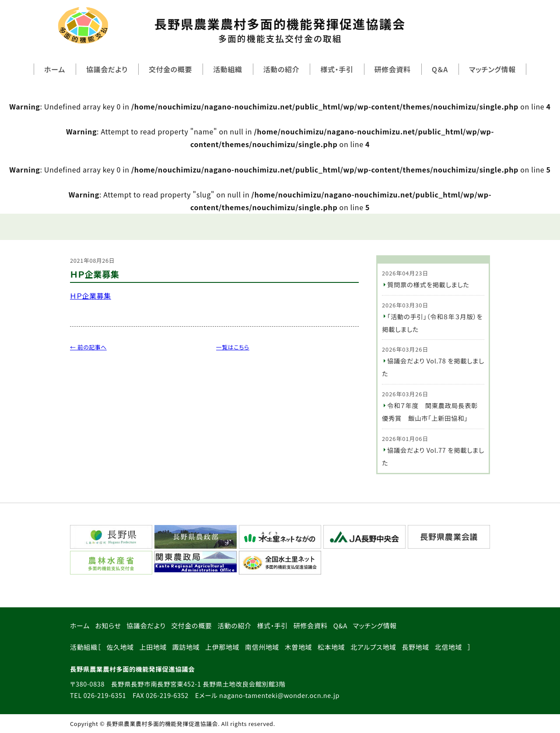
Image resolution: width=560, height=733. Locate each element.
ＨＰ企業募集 (91, 296)
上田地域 (153, 647)
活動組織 (228, 69)
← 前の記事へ (88, 347)
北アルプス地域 (373, 647)
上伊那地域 (222, 647)
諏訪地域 (186, 647)
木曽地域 (299, 647)
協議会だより (107, 69)
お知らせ (108, 626)
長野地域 (415, 647)
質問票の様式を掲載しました (428, 284)
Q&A (340, 626)
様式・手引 (337, 69)
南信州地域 (262, 647)
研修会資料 (393, 69)
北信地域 (449, 647)
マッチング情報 (492, 69)
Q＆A (440, 69)
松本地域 (331, 647)
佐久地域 (120, 647)
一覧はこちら (233, 347)
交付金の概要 (170, 69)
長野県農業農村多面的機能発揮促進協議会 (280, 30)
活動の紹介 (282, 69)
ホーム (55, 69)
